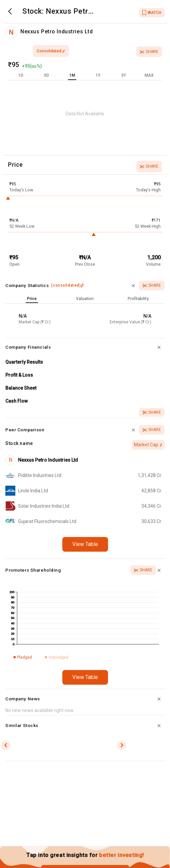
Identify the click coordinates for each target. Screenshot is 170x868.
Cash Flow (16, 401)
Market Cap (148, 445)
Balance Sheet (21, 388)
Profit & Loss (19, 375)
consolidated (51, 51)
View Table (85, 544)
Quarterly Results (24, 362)
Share (149, 52)
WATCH (152, 13)
